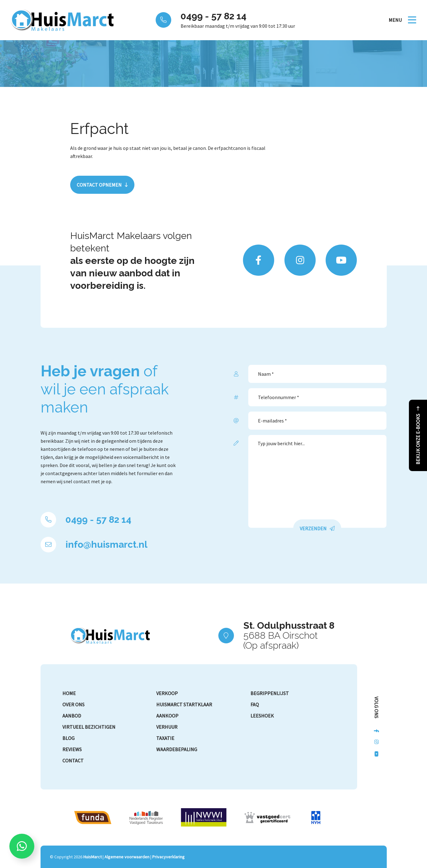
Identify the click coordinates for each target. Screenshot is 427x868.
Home (69, 693)
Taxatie (165, 738)
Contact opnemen (99, 185)
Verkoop (167, 693)
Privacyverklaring (168, 857)
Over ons (73, 704)
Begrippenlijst (270, 693)
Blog (68, 738)
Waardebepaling (177, 749)
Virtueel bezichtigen (89, 727)
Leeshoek (262, 716)
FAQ (255, 704)
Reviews (72, 749)
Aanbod (72, 716)
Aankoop (167, 716)
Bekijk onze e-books (418, 439)
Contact (73, 761)
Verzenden (313, 528)
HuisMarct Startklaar (184, 704)
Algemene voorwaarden (127, 857)
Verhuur (167, 727)
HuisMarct (92, 857)
